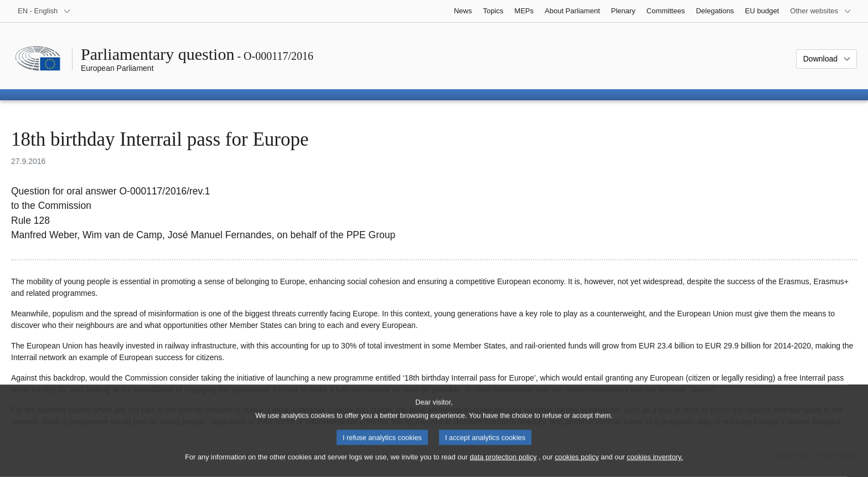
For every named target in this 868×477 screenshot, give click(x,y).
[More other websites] (821, 11)
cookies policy (577, 467)
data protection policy (503, 467)
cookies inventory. (655, 467)
